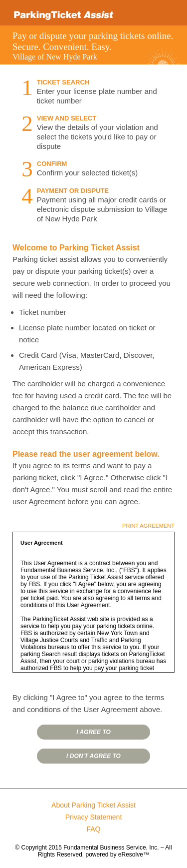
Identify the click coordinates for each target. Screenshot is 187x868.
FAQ (93, 829)
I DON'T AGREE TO (93, 756)
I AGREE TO (93, 732)
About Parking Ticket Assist (93, 805)
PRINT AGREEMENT (148, 526)
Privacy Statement (94, 817)
